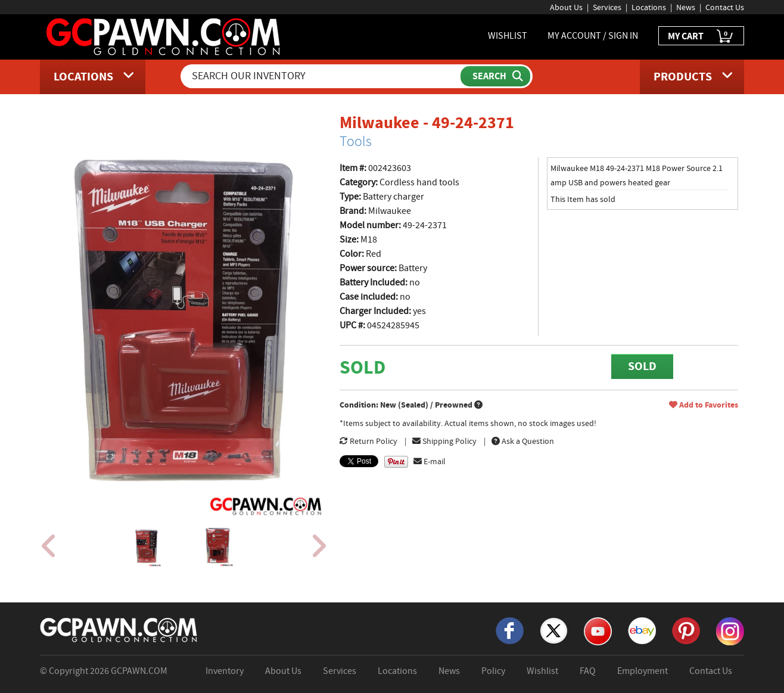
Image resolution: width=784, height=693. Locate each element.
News (686, 7)
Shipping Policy (444, 441)
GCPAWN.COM (139, 671)
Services (607, 7)
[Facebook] (510, 630)
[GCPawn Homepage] (164, 36)
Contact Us (725, 7)
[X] (554, 630)
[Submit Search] (495, 76)
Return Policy (368, 441)
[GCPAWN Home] (119, 629)
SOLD (642, 366)
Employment (643, 671)
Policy (493, 671)
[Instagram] (730, 630)
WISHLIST (508, 36)
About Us (566, 7)
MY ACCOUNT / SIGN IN (593, 36)
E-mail (430, 461)
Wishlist (542, 671)
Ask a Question (523, 441)
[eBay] (642, 630)
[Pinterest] (686, 630)
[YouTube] (598, 630)
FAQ (588, 671)
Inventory (225, 671)
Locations (649, 7)
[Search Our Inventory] (322, 76)
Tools (356, 141)
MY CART (701, 37)
